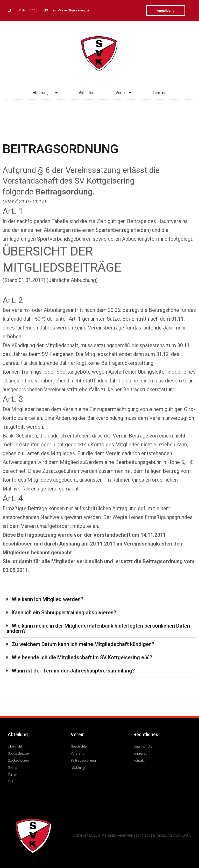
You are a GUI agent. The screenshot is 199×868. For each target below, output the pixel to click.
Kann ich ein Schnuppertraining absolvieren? (64, 613)
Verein (123, 93)
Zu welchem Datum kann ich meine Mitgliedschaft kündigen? (83, 644)
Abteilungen (45, 93)
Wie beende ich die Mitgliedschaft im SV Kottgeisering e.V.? (82, 657)
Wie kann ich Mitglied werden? (47, 599)
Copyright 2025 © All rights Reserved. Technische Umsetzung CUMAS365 (132, 835)
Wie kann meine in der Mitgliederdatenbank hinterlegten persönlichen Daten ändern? (98, 628)
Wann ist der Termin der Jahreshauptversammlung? (73, 671)
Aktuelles (87, 93)
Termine (159, 93)
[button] (99, 599)
